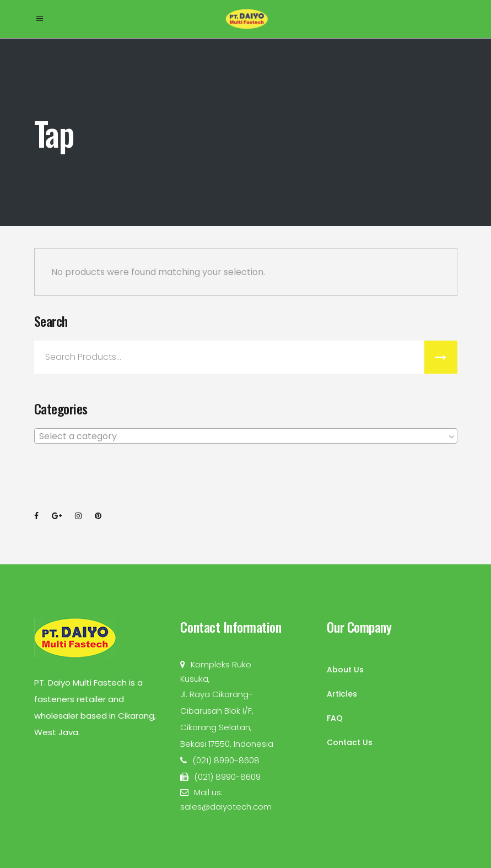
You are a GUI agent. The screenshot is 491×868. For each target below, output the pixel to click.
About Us (345, 670)
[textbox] (246, 436)
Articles (342, 694)
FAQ (335, 718)
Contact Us (350, 742)
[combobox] (246, 436)
